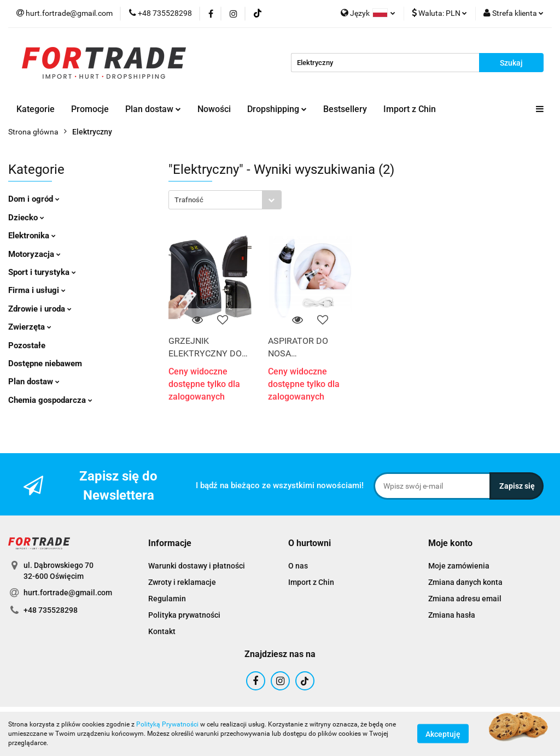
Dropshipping (277, 109)
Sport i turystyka (42, 272)
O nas (298, 566)
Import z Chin (410, 109)
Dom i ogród (34, 199)
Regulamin (167, 599)
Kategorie (36, 109)
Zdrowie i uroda (40, 309)
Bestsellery (345, 109)
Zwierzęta (30, 327)
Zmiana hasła (452, 615)
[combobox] (225, 200)
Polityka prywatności (184, 615)
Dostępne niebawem (45, 364)
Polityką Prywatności (167, 724)
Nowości (214, 109)
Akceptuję (443, 734)
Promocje (90, 109)
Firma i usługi (37, 290)
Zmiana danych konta (465, 582)
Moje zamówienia (459, 566)
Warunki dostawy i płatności (197, 566)
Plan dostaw (153, 109)
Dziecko (26, 218)
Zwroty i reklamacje (182, 582)
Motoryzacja (34, 254)
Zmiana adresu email (465, 599)
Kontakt (162, 631)
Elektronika (32, 236)
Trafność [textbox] (189, 200)
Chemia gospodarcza (50, 400)
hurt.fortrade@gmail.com (68, 593)
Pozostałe (27, 345)
